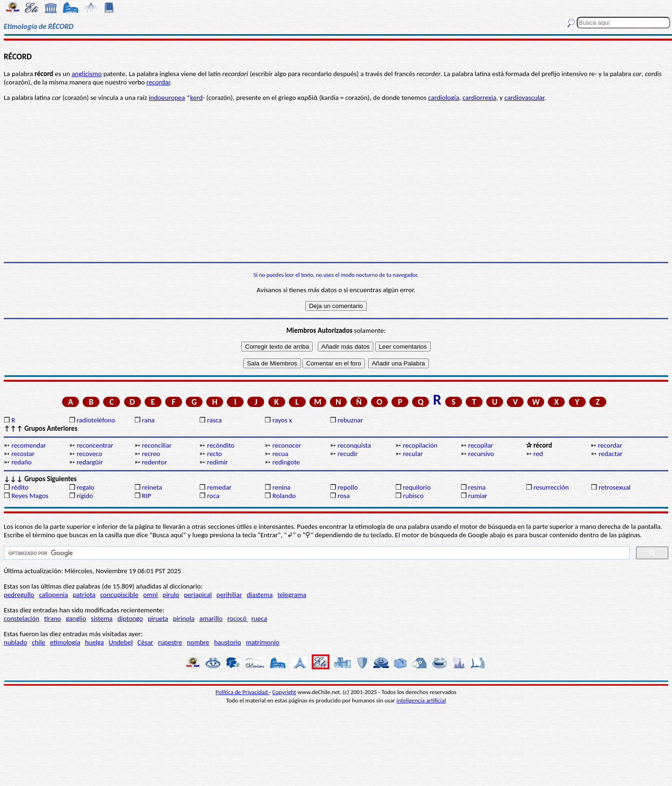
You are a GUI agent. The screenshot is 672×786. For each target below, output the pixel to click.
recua (280, 454)
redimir (217, 462)
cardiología (444, 98)
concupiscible (119, 595)
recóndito (221, 445)
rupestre (170, 642)
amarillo (211, 618)
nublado (15, 642)
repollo (347, 487)
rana (148, 420)
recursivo (481, 454)
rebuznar (350, 420)
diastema (260, 595)
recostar (23, 454)
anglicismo (87, 74)
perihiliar (229, 595)
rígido (85, 496)
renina (282, 487)
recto (215, 454)
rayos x (282, 420)
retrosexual (615, 487)
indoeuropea (167, 98)
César (146, 642)
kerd (196, 98)
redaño (21, 462)
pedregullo (19, 595)
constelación (21, 618)
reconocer (287, 445)
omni (150, 595)
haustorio (228, 642)
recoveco (89, 454)
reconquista (354, 445)
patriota (84, 595)
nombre (198, 642)
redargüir (90, 462)
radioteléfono (96, 420)
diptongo (130, 618)
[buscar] (316, 553)
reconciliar (157, 445)
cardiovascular (525, 98)
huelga (94, 642)
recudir (347, 454)
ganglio (76, 618)
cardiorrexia (479, 98)
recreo (151, 454)
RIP (147, 496)
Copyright (284, 692)
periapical (198, 595)
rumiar (478, 496)
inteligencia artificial (421, 700)
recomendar (28, 445)
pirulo (171, 595)
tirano (52, 618)
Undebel (121, 642)
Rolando (284, 496)
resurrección (551, 487)
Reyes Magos (30, 496)
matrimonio (263, 642)
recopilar (481, 445)
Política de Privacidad (242, 692)
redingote (286, 462)
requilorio (417, 487)
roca (213, 496)
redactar (611, 454)
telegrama (292, 595)
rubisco (413, 496)
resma (477, 487)
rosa (343, 496)
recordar (158, 82)
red (538, 454)
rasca (214, 420)
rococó (238, 618)
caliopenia (54, 595)
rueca (259, 618)
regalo (85, 487)
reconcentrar (95, 445)
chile (38, 642)
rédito (20, 487)
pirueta (158, 618)
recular (413, 454)
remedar (219, 487)
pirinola (183, 618)
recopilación (420, 445)
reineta (152, 487)
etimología (65, 642)
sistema (102, 618)
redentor (154, 462)
